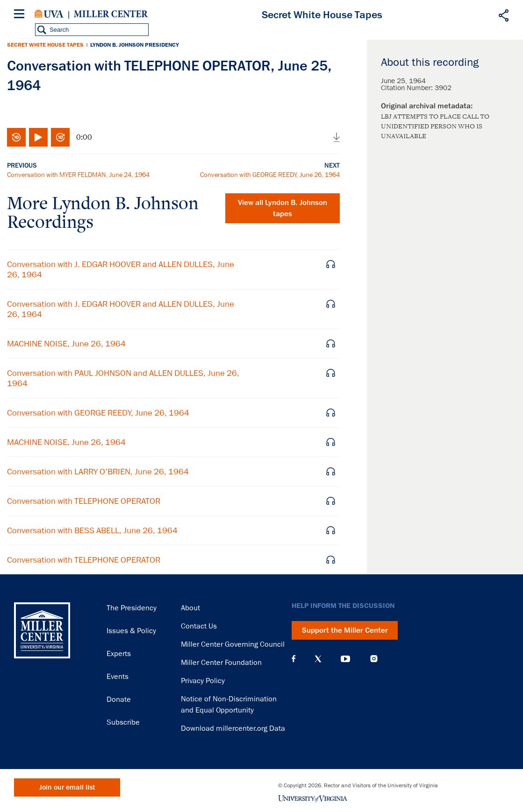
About (190, 608)
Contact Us (199, 626)
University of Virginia (49, 14)
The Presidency (132, 608)
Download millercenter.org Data (233, 728)
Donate (119, 699)
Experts (119, 654)
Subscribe (123, 722)
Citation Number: (408, 88)
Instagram (374, 659)
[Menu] (21, 15)
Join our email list (67, 787)
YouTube (345, 659)
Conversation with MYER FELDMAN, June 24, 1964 (78, 175)
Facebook (294, 659)
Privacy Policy (203, 681)
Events (118, 677)
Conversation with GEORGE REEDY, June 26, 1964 (270, 175)
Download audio (337, 137)
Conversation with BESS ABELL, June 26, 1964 (92, 530)
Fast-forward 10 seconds (60, 137)
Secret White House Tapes (45, 45)
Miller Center (111, 14)
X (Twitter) (318, 659)
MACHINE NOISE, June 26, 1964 (66, 344)
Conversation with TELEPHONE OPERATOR (84, 501)
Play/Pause (38, 137)
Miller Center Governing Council (233, 644)
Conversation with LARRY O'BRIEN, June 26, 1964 (98, 472)
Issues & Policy (131, 631)
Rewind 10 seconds (16, 137)
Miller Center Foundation (221, 663)
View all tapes (283, 208)
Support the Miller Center (345, 630)
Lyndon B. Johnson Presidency (135, 45)
